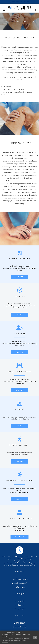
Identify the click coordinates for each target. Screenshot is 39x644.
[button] (4, 10)
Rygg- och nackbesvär (20, 372)
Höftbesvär (20, 409)
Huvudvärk (19, 296)
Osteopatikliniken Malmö (20, 518)
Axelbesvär (20, 334)
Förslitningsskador (19, 445)
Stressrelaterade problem (20, 481)
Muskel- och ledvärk (19, 258)
